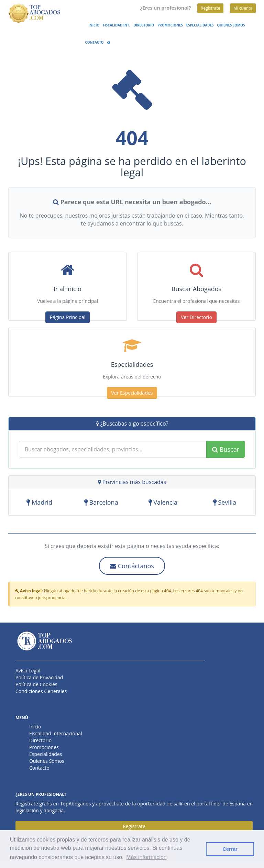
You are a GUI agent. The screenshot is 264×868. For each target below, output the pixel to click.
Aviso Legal (28, 671)
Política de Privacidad (39, 677)
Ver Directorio (196, 317)
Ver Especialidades (132, 393)
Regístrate (210, 8)
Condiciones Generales (41, 691)
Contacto (95, 42)
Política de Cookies (36, 684)
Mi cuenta (243, 8)
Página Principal (68, 317)
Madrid (39, 503)
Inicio (94, 25)
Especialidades (200, 25)
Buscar (226, 450)
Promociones (170, 25)
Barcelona (101, 503)
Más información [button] (146, 857)
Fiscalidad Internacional (56, 733)
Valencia (163, 503)
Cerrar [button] (230, 849)
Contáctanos (132, 566)
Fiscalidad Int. (116, 25)
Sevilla (225, 503)
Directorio (144, 25)
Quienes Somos (231, 25)
